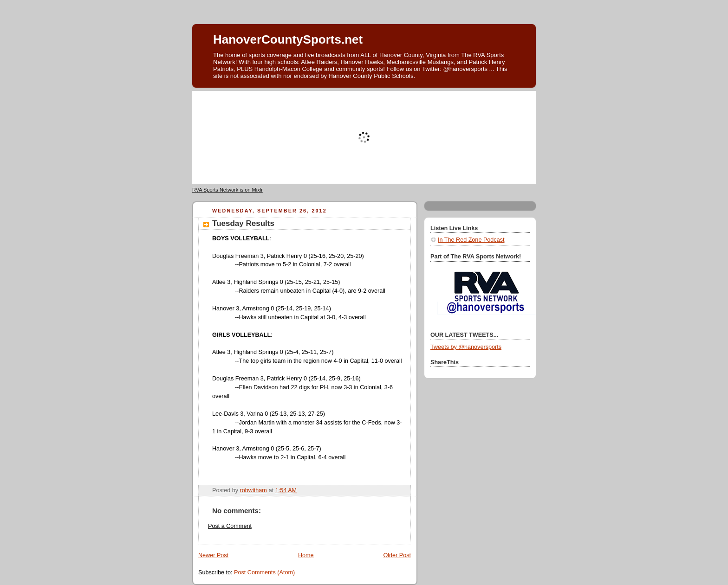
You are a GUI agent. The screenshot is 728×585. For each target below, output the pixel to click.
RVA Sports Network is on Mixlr (227, 190)
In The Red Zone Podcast (471, 240)
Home (306, 555)
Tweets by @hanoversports (466, 347)
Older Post (397, 555)
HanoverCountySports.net (288, 39)
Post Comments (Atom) (264, 572)
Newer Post (213, 555)
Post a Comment (230, 526)
